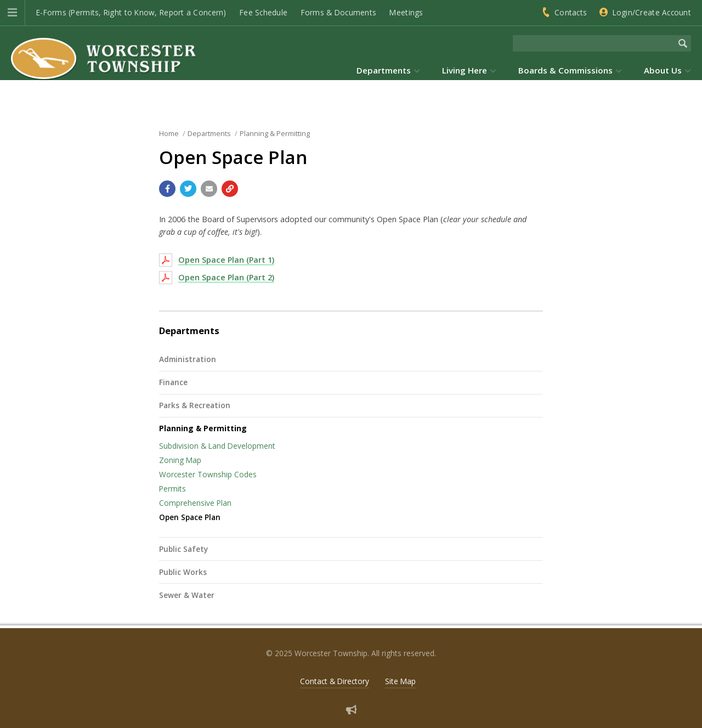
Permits (172, 489)
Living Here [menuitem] (465, 70)
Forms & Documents (339, 12)
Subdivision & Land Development (217, 446)
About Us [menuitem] (663, 70)
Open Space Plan (190, 517)
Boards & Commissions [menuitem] (565, 70)
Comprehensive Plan (195, 503)
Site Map (400, 681)
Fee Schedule (264, 12)
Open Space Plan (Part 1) (226, 260)
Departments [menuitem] (384, 70)
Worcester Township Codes (208, 474)
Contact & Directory (335, 681)
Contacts (571, 12)
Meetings (406, 12)
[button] (12, 13)
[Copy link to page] (230, 189)
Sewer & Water (187, 595)
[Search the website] (594, 43)
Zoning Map (180, 460)
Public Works (183, 572)
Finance (173, 382)
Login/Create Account (652, 12)
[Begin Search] (683, 43)
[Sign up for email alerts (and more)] (351, 710)
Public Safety (183, 549)
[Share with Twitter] (188, 189)
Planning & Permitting (203, 428)
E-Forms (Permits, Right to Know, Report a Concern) (131, 12)
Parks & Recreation (195, 405)
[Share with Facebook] (167, 189)
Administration (188, 359)
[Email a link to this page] (209, 189)
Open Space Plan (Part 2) (226, 277)
